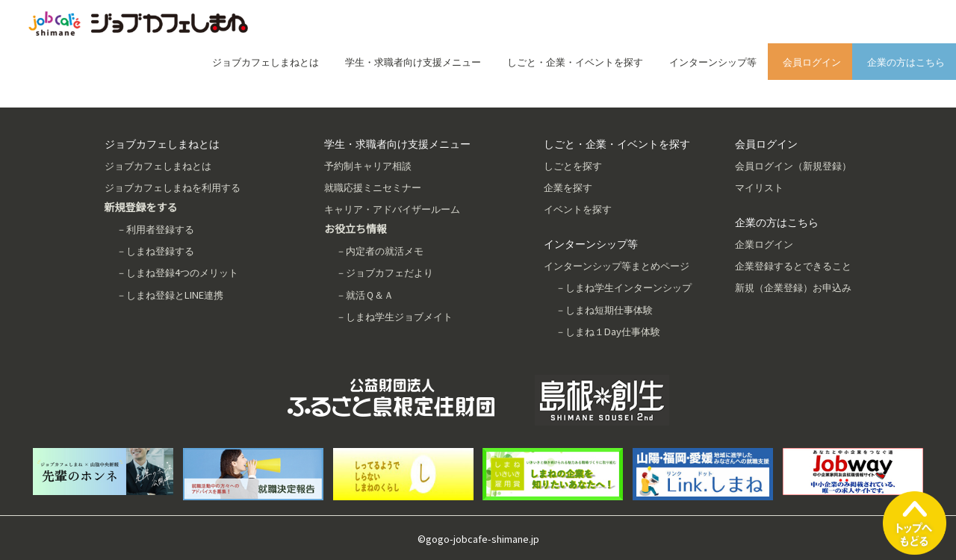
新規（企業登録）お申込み (793, 287)
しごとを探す (573, 165)
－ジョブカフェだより (385, 272)
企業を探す (568, 187)
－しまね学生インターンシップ (624, 287)
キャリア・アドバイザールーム (392, 209)
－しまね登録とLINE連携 (170, 295)
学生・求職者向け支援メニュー (413, 62)
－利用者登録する (155, 229)
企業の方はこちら (906, 62)
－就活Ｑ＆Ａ (365, 295)
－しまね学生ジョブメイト (394, 316)
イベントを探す (578, 209)
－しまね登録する (155, 251)
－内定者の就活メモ (380, 251)
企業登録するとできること (793, 265)
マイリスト (759, 187)
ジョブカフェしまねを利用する (173, 187)
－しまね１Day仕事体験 (608, 331)
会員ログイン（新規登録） (793, 165)
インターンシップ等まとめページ (617, 265)
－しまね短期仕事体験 (604, 309)
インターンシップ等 (713, 62)
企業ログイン (764, 244)
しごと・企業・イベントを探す (575, 62)
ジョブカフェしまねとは (266, 62)
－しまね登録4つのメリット (177, 272)
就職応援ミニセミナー (373, 187)
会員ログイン (812, 62)
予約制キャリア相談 (368, 165)
